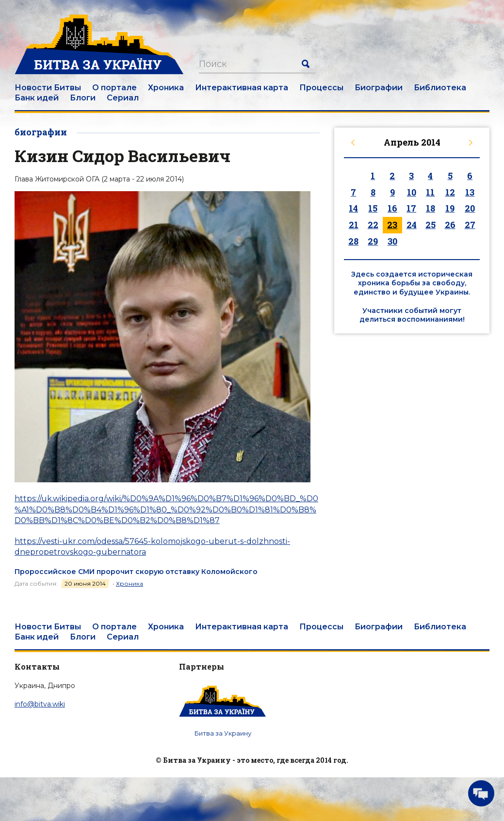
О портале (114, 88)
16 (392, 208)
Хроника (166, 88)
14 (353, 208)
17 (411, 208)
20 (470, 208)
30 (392, 241)
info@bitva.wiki (40, 704)
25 (431, 225)
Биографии (379, 88)
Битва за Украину (223, 733)
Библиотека (440, 88)
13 (470, 192)
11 (430, 192)
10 (412, 192)
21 (354, 225)
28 (353, 241)
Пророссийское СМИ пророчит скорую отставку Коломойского (136, 572)
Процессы (321, 88)
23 (392, 225)
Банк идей (37, 98)
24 (412, 225)
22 (373, 225)
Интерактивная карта (242, 88)
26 (450, 225)
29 (373, 241)
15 (373, 208)
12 (450, 192)
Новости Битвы (48, 88)
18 (431, 208)
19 (450, 208)
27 (470, 225)
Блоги (83, 98)
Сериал (123, 98)
